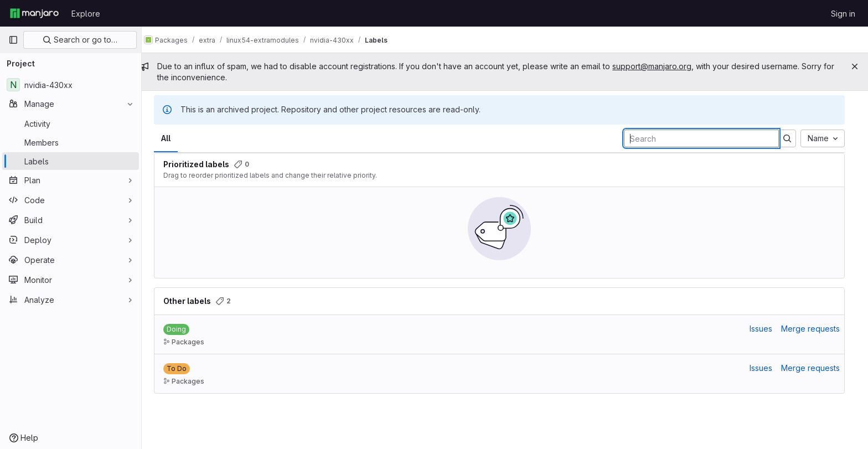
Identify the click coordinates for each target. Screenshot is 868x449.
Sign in (843, 14)
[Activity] (71, 123)
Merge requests (816, 329)
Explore (86, 14)
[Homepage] (34, 13)
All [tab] (171, 138)
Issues (766, 329)
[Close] (855, 66)
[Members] (71, 142)
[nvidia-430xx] (71, 85)
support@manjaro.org (663, 66)
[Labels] (71, 161)
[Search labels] (707, 138)
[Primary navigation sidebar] (13, 40)
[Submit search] (793, 138)
